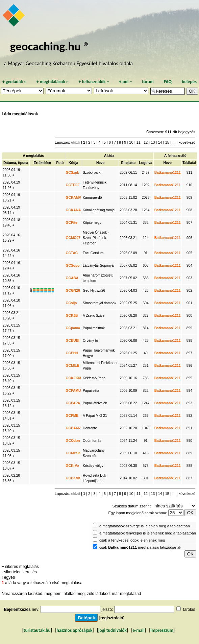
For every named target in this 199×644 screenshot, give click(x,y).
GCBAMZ (73, 428)
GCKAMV (74, 198)
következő (187, 142)
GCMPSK (73, 453)
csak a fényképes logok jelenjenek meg (132, 540)
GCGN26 (73, 291)
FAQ (168, 82)
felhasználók (94, 82)
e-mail (138, 630)
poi (125, 82)
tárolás (189, 610)
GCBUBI (73, 341)
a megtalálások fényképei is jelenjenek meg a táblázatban (148, 533)
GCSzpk (72, 173)
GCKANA (73, 210)
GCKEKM (74, 378)
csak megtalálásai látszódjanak (140, 547)
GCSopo (73, 266)
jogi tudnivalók (113, 630)
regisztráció (112, 618)
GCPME (72, 416)
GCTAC (72, 253)
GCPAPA (73, 403)
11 (139, 142)
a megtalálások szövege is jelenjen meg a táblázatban (145, 526)
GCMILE (73, 366)
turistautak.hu (37, 630)
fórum (148, 82)
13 (153, 142)
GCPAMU (73, 391)
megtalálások (53, 82)
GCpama (73, 328)
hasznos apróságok (74, 630)
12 (146, 142)
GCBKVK (73, 478)
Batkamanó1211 (168, 173)
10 (131, 142)
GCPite (72, 223)
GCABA (72, 278)
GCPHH (72, 353)
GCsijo (71, 303)
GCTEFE (73, 185)
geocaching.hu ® (50, 46)
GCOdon (73, 441)
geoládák (14, 82)
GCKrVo (72, 466)
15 (167, 142)
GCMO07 (73, 238)
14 (160, 142)
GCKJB (72, 316)
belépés (189, 82)
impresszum (162, 630)
